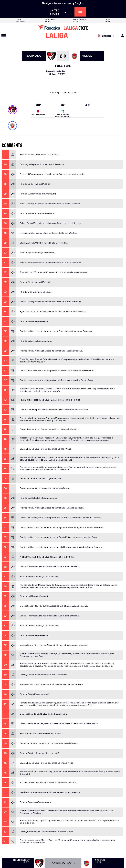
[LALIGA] (57, 36)
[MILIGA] (121, 36)
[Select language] (107, 36)
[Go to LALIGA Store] (63, 27)
